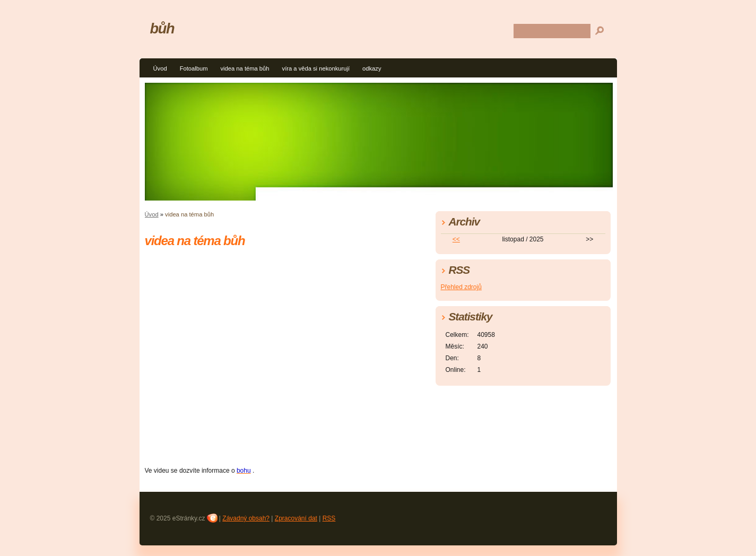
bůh (162, 28)
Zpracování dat (296, 518)
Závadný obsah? (246, 518)
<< (456, 239)
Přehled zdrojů (461, 287)
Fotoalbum (194, 68)
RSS (329, 518)
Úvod (160, 68)
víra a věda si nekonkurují (316, 68)
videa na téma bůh (245, 68)
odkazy (372, 68)
